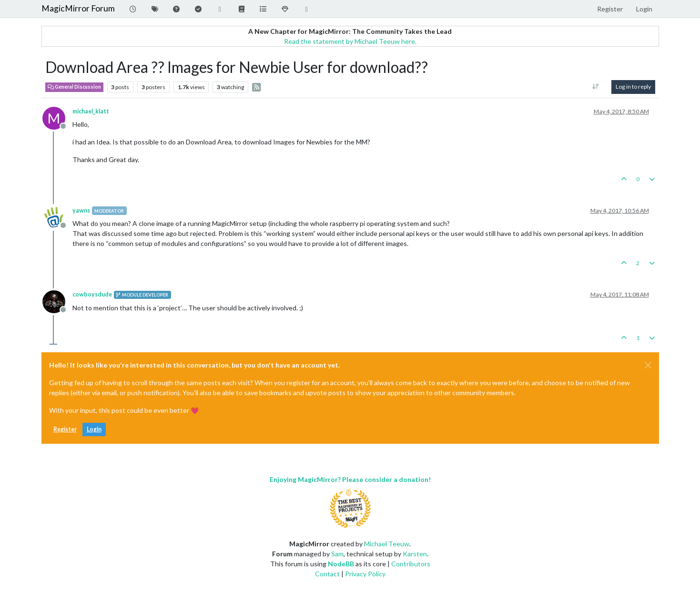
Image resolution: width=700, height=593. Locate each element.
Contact (327, 574)
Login (94, 429)
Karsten (415, 554)
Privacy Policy (365, 574)
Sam (337, 554)
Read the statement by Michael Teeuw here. (350, 41)
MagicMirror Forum (78, 8)
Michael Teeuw (387, 544)
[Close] (648, 365)
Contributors (411, 564)
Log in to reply (633, 87)
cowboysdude (92, 294)
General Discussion (74, 87)
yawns (81, 210)
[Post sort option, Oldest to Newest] (595, 87)
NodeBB (341, 564)
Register (65, 429)
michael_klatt (91, 111)
